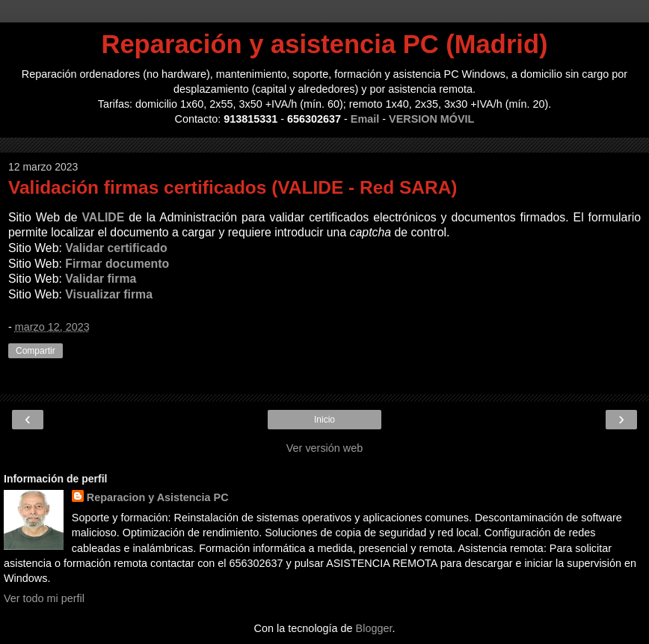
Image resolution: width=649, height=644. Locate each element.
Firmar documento (117, 264)
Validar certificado (116, 248)
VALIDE (103, 217)
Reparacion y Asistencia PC (158, 497)
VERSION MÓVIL (431, 119)
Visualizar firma (109, 294)
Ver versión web (324, 448)
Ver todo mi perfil (44, 598)
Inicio (324, 420)
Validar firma (101, 279)
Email (365, 119)
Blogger (374, 628)
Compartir (36, 351)
